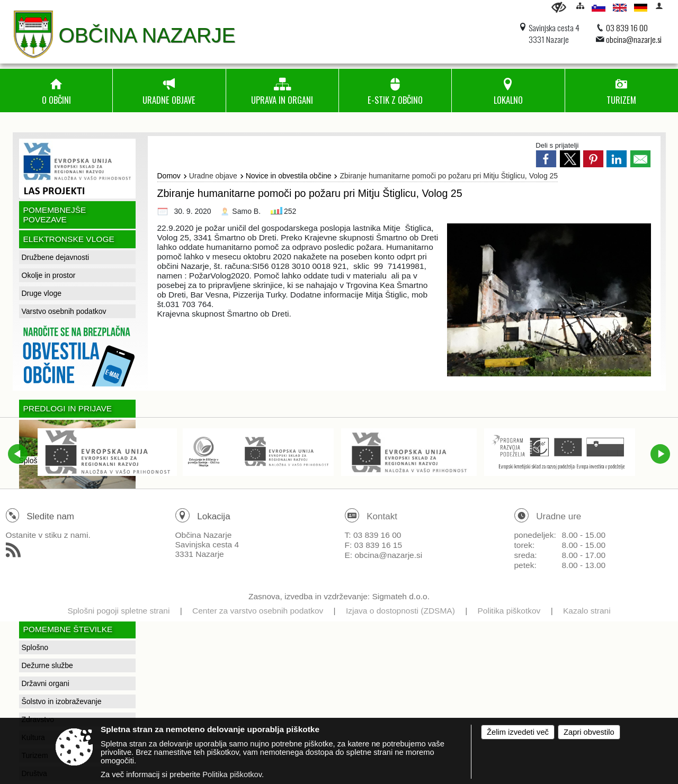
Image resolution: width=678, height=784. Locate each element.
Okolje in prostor (49, 275)
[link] (546, 159)
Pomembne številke (68, 629)
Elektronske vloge (69, 239)
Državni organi (46, 683)
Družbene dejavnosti (56, 257)
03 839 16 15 (378, 545)
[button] (18, 454)
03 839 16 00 (627, 28)
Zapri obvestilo (589, 732)
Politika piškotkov (509, 611)
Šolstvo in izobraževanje (62, 701)
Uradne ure (559, 516)
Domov (169, 176)
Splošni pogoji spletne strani (118, 611)
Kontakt (382, 516)
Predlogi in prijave (68, 408)
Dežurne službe (47, 665)
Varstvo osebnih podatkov (64, 311)
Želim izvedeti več (518, 732)
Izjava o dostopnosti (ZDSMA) (400, 611)
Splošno (35, 647)
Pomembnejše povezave (55, 215)
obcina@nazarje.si (634, 39)
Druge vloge (42, 293)
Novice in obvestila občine (289, 176)
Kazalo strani (587, 611)
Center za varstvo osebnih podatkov (258, 611)
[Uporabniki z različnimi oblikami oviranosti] (559, 7)
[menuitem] (56, 91)
